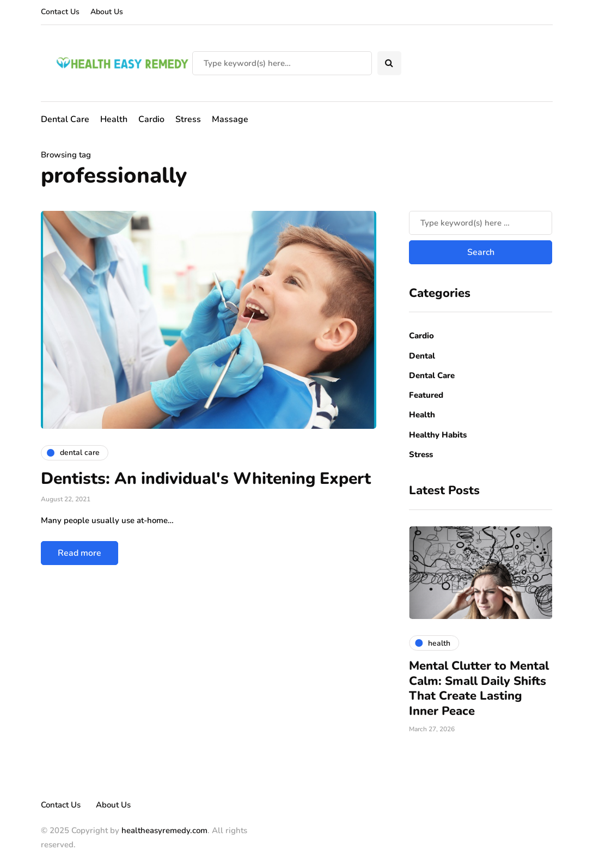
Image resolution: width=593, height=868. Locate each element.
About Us (107, 12)
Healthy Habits (438, 435)
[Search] (282, 63)
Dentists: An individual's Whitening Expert (206, 479)
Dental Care (65, 119)
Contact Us (60, 12)
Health (114, 119)
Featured (426, 395)
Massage (230, 119)
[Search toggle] (389, 63)
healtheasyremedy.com (164, 830)
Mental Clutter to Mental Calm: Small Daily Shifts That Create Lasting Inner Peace (479, 688)
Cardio (151, 119)
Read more (80, 553)
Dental (422, 356)
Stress (188, 119)
